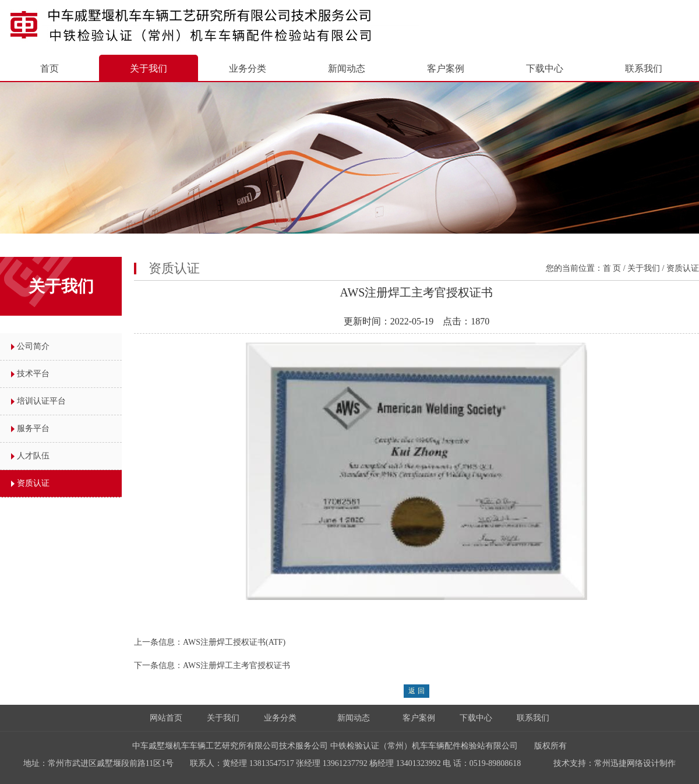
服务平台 (33, 428)
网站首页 (166, 718)
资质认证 (33, 483)
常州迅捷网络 (619, 763)
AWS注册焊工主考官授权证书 (236, 665)
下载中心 (545, 68)
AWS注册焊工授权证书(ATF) (234, 642)
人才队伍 (33, 456)
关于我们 (149, 68)
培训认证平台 (41, 401)
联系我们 (644, 68)
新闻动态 (347, 68)
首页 (50, 68)
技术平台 (33, 374)
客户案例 (446, 68)
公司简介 (33, 346)
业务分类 (248, 68)
